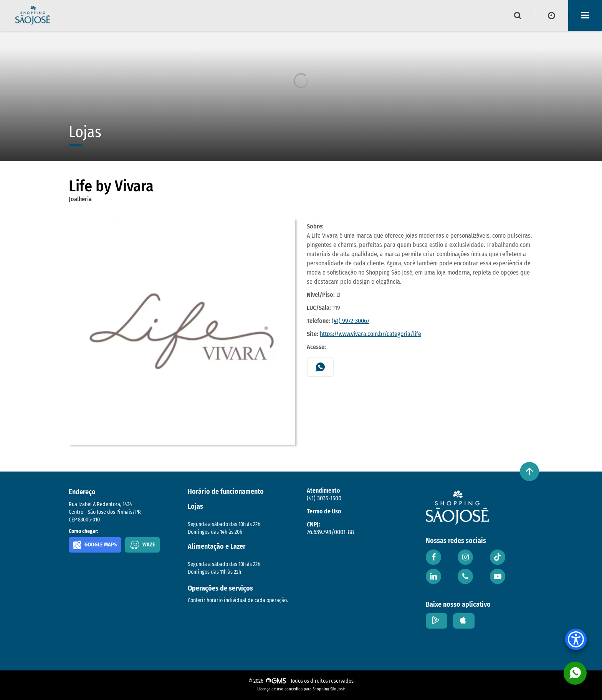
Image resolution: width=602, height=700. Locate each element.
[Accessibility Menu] (576, 639)
